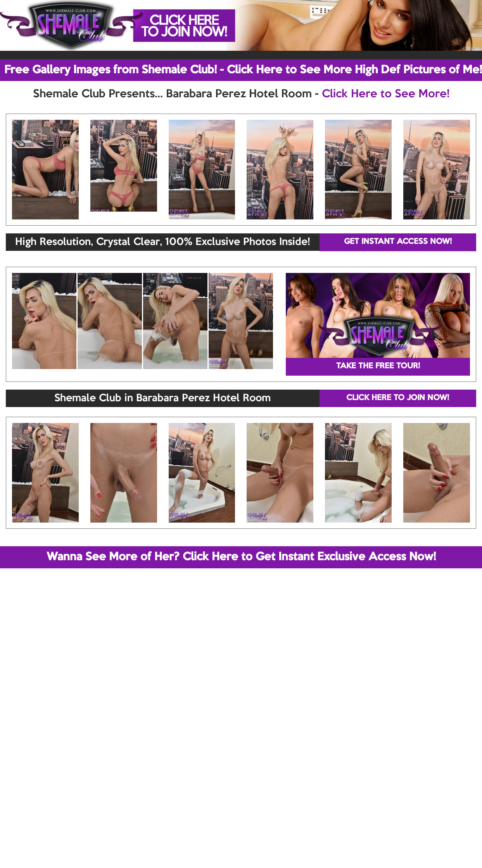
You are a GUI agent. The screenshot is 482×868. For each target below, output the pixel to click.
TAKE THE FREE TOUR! (378, 366)
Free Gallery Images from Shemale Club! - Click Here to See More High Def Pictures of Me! (243, 70)
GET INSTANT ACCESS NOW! (398, 242)
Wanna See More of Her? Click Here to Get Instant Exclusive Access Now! (241, 557)
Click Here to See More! (386, 94)
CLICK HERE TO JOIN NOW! (398, 398)
